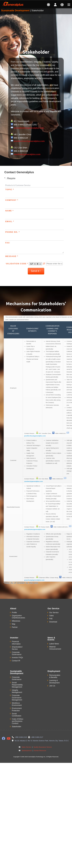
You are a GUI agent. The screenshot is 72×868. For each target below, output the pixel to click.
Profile (14, 613)
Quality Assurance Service (42, 747)
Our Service (54, 613)
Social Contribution (17, 715)
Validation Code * (26, 264)
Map (14, 624)
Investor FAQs (17, 658)
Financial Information (16, 643)
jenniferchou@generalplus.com (29, 141)
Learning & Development (54, 682)
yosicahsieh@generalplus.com (29, 128)
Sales (51, 616)
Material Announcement (55, 648)
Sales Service (26, 747)
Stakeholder (17, 727)
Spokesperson (27, 751)
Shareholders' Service (17, 648)
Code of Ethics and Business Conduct (18, 721)
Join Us (52, 686)
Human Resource (40, 751)
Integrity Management (17, 691)
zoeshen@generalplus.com (27, 154)
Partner (15, 627)
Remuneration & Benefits (55, 676)
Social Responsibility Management (17, 685)
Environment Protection (17, 709)
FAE (51, 619)
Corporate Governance (17, 653)
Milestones (16, 621)
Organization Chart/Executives (19, 617)
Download (53, 622)
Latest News (54, 644)
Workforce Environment (17, 704)
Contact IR (16, 661)
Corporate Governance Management (17, 698)
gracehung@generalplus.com (34, 580)
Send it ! (36, 271)
